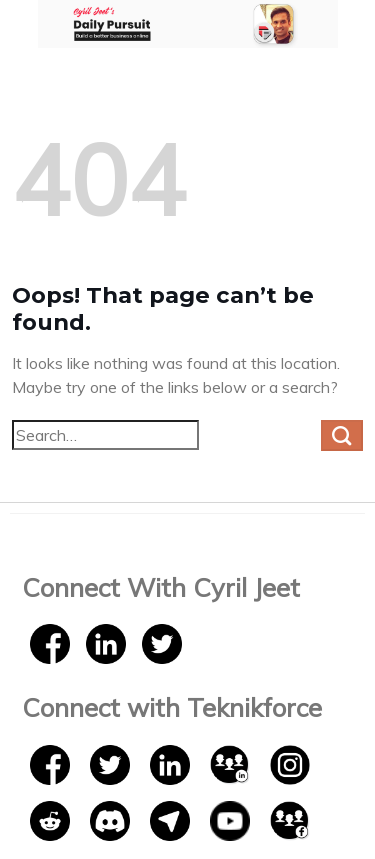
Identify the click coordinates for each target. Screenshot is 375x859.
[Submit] (342, 436)
